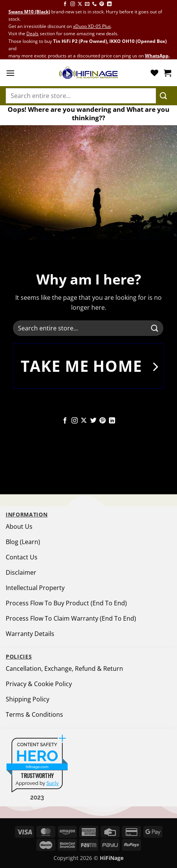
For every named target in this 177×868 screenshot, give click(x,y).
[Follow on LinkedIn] (109, 4)
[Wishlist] (154, 73)
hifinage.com (37, 767)
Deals (32, 34)
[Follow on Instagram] (73, 4)
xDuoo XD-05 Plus (92, 26)
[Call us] (94, 4)
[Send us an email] (87, 4)
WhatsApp (157, 56)
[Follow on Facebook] (65, 4)
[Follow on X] (80, 4)
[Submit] (164, 96)
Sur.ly (52, 783)
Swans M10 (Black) (29, 12)
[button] (10, 73)
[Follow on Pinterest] (102, 4)
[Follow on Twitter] (93, 421)
